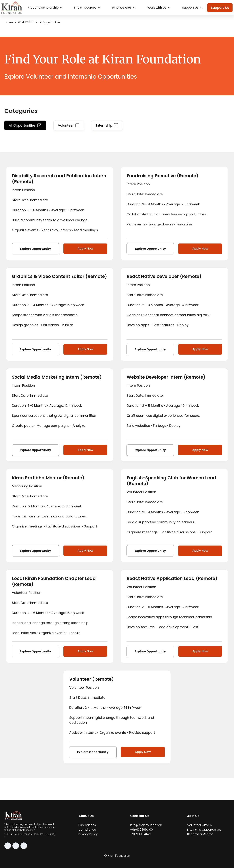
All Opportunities (50, 22)
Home (10, 22)
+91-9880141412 (141, 834)
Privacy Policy (88, 834)
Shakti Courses (88, 8)
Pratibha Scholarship (46, 8)
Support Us (193, 8)
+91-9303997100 (141, 830)
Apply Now (85, 249)
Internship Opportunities (204, 830)
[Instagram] (8, 846)
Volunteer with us (199, 825)
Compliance (87, 830)
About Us (86, 816)
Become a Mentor (200, 834)
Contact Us (140, 816)
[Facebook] (16, 846)
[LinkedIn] (24, 846)
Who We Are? (124, 8)
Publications (87, 825)
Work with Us (160, 8)
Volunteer (69, 125)
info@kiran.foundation (146, 825)
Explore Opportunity (35, 249)
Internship (107, 125)
